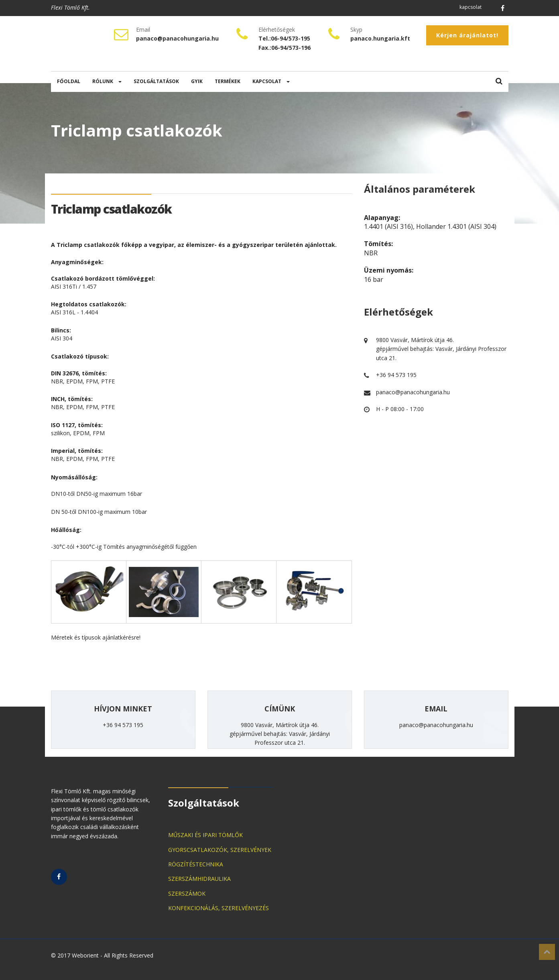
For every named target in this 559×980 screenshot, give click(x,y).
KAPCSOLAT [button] (271, 81)
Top (547, 952)
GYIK (197, 81)
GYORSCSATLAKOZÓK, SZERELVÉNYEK (220, 850)
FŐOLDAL (69, 81)
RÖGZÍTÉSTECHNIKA (196, 864)
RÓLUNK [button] (107, 81)
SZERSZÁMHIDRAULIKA (199, 879)
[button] (499, 82)
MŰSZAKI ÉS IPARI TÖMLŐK (205, 835)
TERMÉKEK (228, 81)
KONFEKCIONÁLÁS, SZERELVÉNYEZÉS (219, 908)
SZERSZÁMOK (187, 893)
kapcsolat (471, 7)
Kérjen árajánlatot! (467, 35)
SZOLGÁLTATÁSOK (156, 81)
